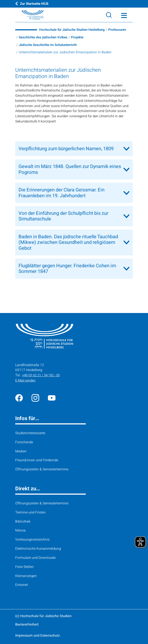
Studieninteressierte (30, 433)
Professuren (122, 30)
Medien (21, 451)
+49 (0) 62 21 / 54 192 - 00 (42, 375)
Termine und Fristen (30, 512)
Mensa (20, 530)
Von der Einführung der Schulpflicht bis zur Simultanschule (63, 216)
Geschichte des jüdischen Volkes (44, 37)
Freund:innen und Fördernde (37, 460)
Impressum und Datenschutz (38, 636)
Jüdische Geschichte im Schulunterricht (50, 45)
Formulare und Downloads (35, 558)
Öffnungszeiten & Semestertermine (42, 469)
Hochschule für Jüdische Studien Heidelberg (74, 30)
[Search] (109, 15)
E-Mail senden (26, 380)
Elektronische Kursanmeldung (38, 549)
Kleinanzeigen (26, 576)
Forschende (24, 442)
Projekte (80, 37)
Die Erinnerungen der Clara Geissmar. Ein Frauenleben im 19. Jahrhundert (61, 193)
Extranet (22, 585)
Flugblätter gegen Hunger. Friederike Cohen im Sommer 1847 (67, 269)
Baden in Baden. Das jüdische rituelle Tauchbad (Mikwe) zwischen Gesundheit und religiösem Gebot (68, 242)
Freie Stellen (24, 567)
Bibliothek (23, 521)
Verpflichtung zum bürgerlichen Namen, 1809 (66, 149)
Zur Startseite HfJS (35, 4)
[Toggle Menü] (124, 15)
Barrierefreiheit (27, 624)
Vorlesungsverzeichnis (32, 540)
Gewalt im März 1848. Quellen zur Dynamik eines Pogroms (70, 169)
